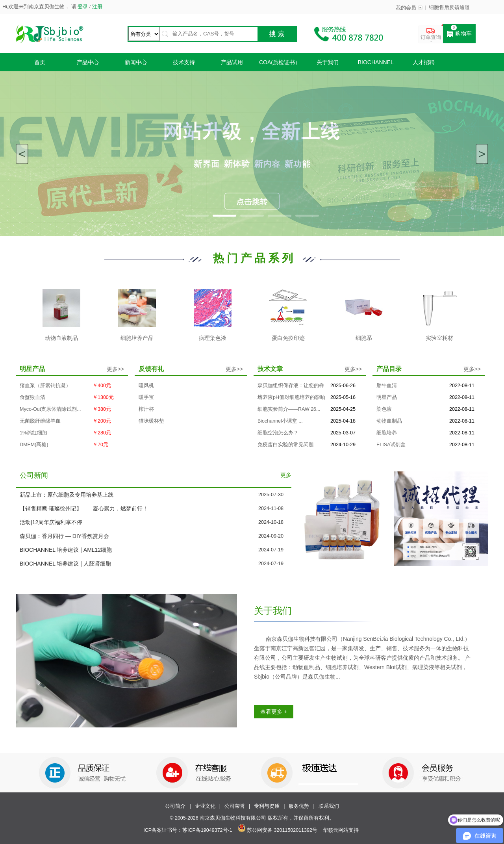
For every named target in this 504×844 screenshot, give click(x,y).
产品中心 (88, 62)
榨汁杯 (146, 409)
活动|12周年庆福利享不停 (51, 522)
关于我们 (328, 62)
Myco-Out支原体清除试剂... (50, 409)
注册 (96, 7)
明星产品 (387, 397)
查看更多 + (274, 712)
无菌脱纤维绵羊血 (40, 421)
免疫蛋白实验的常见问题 (286, 445)
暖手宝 (146, 397)
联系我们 (329, 806)
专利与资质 (267, 806)
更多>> (115, 369)
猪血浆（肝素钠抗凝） (45, 386)
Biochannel (376, 62)
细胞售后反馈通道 (449, 7)
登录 (83, 7)
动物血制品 (389, 421)
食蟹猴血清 (32, 397)
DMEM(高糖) (34, 445)
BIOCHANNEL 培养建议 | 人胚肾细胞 (65, 564)
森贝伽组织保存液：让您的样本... (291, 387)
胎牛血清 (387, 386)
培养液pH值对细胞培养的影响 (291, 397)
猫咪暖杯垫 (151, 421)
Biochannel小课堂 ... (280, 421)
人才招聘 (424, 62)
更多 (286, 475)
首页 (40, 62)
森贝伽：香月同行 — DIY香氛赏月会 (64, 536)
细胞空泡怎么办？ (278, 433)
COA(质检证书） (280, 62)
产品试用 (232, 62)
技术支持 (184, 62)
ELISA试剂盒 (391, 445)
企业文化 (205, 806)
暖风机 (146, 386)
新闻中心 (136, 62)
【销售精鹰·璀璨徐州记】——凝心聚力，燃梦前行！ (84, 508)
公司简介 (175, 806)
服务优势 (299, 806)
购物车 (459, 34)
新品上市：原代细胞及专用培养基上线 (67, 495)
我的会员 (406, 8)
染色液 (384, 409)
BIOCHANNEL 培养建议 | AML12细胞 (66, 550)
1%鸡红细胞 (33, 433)
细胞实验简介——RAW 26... (289, 409)
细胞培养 (387, 433)
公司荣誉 (235, 806)
